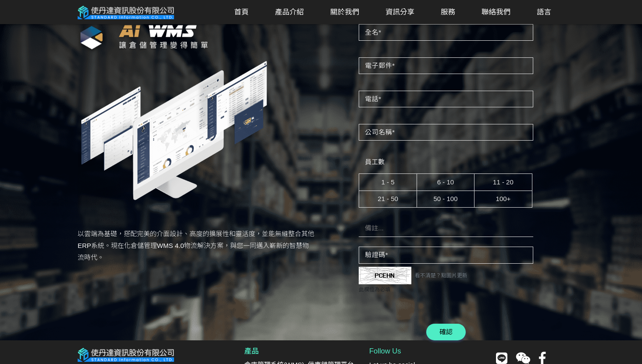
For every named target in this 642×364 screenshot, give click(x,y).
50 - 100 (445, 199)
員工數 (375, 162)
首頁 (241, 12)
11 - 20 (503, 182)
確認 (446, 332)
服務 (448, 12)
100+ (503, 199)
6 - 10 (446, 182)
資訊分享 (400, 12)
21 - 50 (388, 199)
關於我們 (345, 12)
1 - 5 (388, 182)
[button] (289, 12)
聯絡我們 (496, 12)
